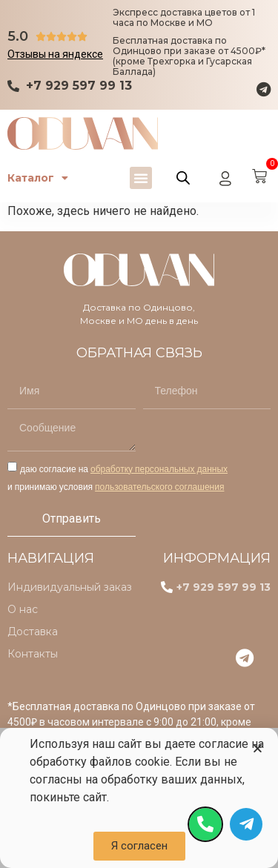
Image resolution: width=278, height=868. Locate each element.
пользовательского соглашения (159, 487)
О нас (23, 609)
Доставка (33, 632)
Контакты (33, 654)
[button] (141, 178)
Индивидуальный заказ (70, 587)
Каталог (38, 178)
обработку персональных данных (159, 469)
